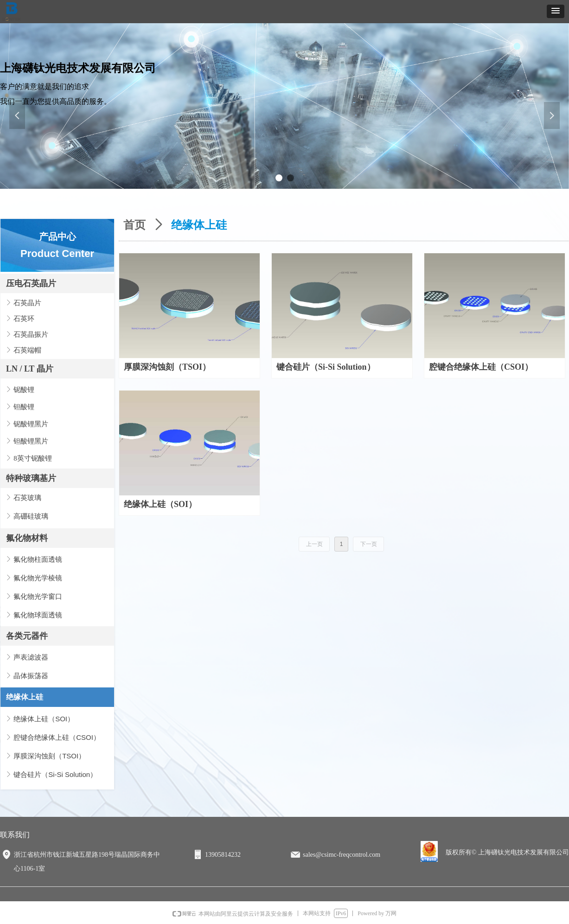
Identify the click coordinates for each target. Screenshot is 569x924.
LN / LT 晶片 (30, 369)
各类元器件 (27, 636)
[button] (556, 11)
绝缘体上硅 (25, 697)
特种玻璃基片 (31, 478)
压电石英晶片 (31, 283)
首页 (134, 225)
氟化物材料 (27, 538)
